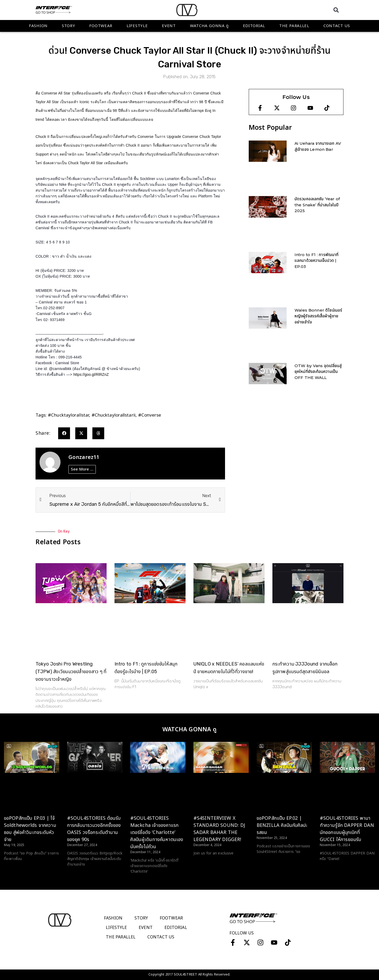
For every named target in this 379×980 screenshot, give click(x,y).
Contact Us (337, 26)
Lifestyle (137, 26)
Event (169, 26)
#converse (150, 415)
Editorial (254, 26)
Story (69, 26)
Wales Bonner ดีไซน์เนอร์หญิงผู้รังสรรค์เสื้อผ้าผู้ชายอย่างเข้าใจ (318, 316)
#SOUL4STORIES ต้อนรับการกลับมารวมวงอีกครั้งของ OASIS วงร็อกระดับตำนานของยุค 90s (94, 829)
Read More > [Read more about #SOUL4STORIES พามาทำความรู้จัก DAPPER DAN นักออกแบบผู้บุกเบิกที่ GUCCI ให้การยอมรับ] (330, 869)
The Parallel (294, 26)
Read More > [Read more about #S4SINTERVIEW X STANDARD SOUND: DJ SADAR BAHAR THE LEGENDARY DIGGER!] (204, 863)
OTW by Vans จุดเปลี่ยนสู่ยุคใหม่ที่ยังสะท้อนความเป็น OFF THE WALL (318, 372)
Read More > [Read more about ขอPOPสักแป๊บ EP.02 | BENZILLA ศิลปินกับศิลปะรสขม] (267, 862)
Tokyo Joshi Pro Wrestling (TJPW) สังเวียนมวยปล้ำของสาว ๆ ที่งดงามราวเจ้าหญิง (71, 672)
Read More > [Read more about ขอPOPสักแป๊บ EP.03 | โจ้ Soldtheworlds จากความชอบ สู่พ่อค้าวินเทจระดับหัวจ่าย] (15, 869)
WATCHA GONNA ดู (209, 26)
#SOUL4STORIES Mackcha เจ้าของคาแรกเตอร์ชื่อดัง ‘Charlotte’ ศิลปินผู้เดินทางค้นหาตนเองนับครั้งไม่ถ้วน (157, 832)
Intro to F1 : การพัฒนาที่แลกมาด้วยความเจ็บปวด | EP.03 (316, 261)
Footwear (101, 26)
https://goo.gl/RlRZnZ (91, 374)
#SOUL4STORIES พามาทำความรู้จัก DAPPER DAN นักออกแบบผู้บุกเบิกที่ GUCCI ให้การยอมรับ (347, 829)
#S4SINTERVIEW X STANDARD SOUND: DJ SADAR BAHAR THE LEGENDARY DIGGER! (219, 829)
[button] (336, 10)
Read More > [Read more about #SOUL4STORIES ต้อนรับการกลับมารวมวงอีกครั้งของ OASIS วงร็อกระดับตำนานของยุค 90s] (78, 874)
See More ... (82, 469)
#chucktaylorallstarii (114, 415)
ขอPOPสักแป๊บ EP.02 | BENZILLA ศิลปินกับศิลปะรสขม (282, 825)
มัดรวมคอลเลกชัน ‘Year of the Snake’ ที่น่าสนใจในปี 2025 (317, 205)
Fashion (38, 26)
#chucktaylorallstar (68, 415)
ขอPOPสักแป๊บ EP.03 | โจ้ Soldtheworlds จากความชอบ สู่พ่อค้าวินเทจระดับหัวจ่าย (30, 829)
